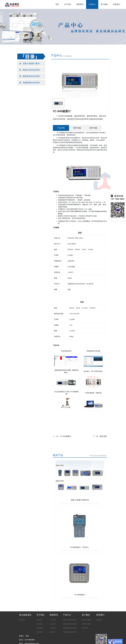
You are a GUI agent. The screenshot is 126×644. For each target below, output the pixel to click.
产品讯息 (53, 628)
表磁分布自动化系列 (70, 624)
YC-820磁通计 (66, 436)
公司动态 (53, 620)
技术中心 (53, 632)
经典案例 (40, 628)
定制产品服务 (86, 624)
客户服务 (85, 628)
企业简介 (40, 620)
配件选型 (103, 436)
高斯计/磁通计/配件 (70, 620)
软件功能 (93, 128)
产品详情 (61, 128)
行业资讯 (53, 624)
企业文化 (40, 624)
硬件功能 (77, 128)
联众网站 (22, 620)
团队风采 (40, 632)
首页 (57, 4)
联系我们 (117, 4)
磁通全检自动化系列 (70, 628)
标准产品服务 (86, 620)
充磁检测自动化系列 (70, 632)
